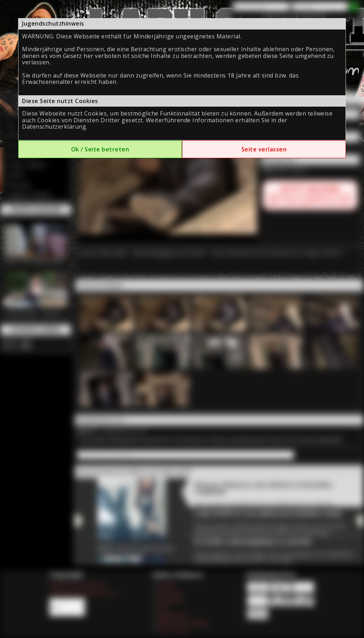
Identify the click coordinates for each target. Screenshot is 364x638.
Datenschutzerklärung (54, 127)
